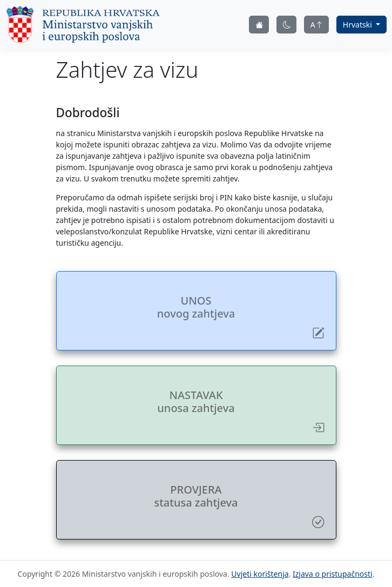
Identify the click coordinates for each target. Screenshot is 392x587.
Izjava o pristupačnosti (333, 574)
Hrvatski (359, 25)
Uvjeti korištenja (260, 574)
